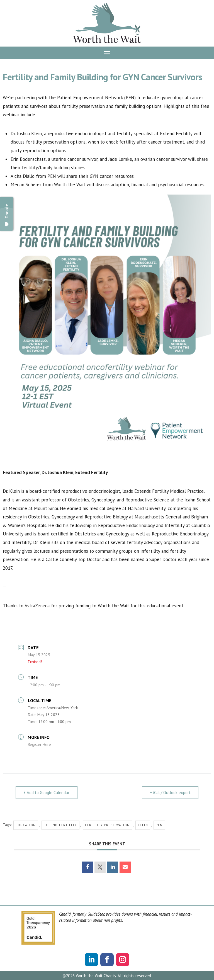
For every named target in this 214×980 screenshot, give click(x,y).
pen (159, 825)
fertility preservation (107, 825)
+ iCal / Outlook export (170, 793)
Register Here (39, 744)
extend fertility (60, 825)
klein (143, 825)
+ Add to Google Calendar (47, 793)
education (26, 825)
